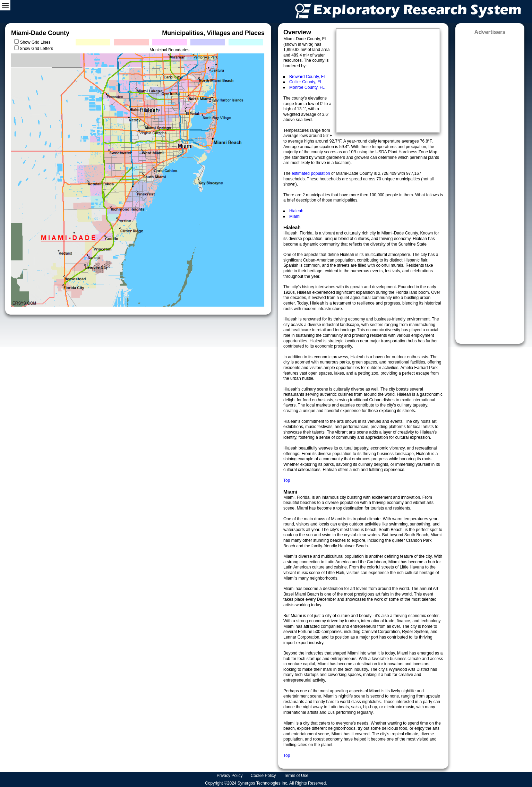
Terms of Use (297, 776)
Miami (295, 216)
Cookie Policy (264, 776)
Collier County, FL (306, 82)
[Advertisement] (490, 187)
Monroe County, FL (307, 87)
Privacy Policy (230, 776)
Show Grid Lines (37, 42)
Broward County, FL (308, 77)
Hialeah (296, 211)
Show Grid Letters (36, 49)
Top (287, 480)
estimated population (311, 173)
